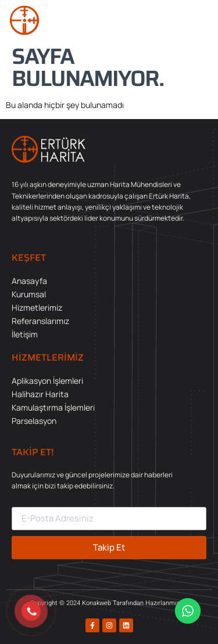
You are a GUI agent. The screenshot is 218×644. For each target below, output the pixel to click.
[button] (198, 20)
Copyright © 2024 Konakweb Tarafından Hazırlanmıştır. (109, 603)
